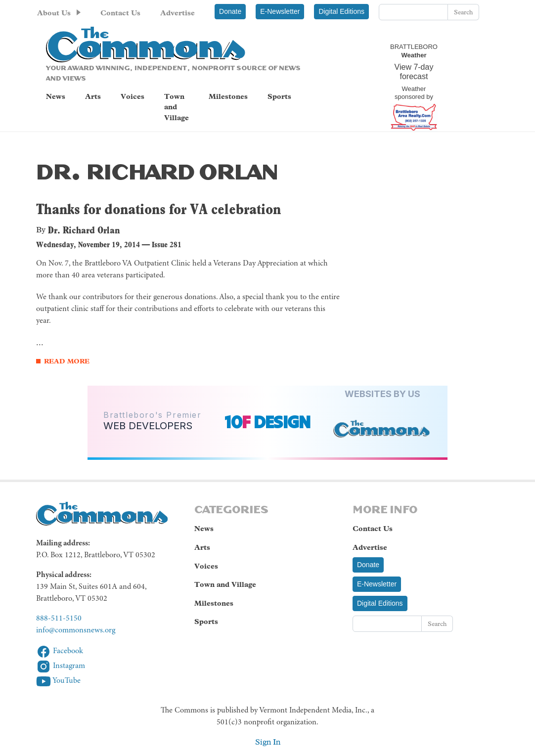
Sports (279, 96)
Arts (93, 96)
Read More (67, 361)
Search (463, 12)
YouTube (58, 681)
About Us (54, 13)
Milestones (228, 96)
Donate (230, 11)
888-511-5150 (59, 619)
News (56, 96)
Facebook (60, 651)
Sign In (268, 742)
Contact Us (120, 13)
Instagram (61, 666)
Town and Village (177, 107)
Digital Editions (341, 11)
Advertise (178, 13)
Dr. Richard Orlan (84, 230)
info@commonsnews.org (76, 630)
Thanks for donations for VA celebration (158, 209)
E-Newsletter (280, 11)
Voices (133, 96)
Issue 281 (167, 245)
